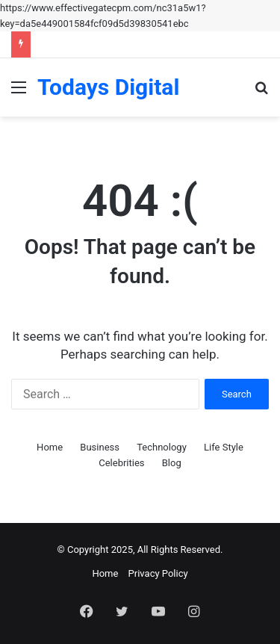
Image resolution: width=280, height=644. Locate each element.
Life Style (224, 447)
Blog (172, 463)
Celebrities (121, 463)
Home (50, 447)
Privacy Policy (158, 573)
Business (100, 447)
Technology (162, 447)
